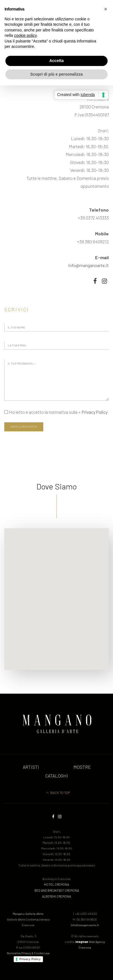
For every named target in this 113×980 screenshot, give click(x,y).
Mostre (82, 767)
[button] (106, 9)
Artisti (31, 767)
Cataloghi (57, 776)
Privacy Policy (95, 412)
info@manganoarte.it (89, 265)
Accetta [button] (56, 61)
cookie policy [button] (25, 35)
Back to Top (58, 792)
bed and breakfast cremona (57, 890)
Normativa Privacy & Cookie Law (28, 953)
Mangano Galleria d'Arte (28, 919)
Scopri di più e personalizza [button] (56, 74)
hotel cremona (56, 884)
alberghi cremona (56, 896)
